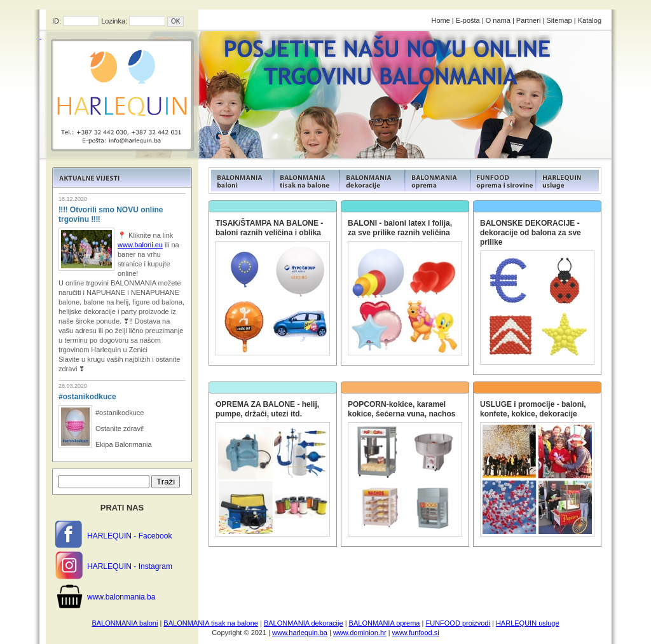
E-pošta (468, 20)
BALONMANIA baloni (125, 623)
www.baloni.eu (140, 245)
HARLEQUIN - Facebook (129, 536)
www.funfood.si (416, 633)
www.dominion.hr (360, 633)
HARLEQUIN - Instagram (130, 566)
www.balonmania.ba (121, 597)
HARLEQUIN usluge (528, 623)
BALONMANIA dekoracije (304, 623)
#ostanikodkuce (87, 397)
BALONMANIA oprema (385, 623)
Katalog (590, 20)
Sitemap (559, 20)
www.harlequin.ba (300, 633)
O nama (498, 20)
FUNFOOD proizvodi (457, 623)
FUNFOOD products (241, 181)
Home (440, 20)
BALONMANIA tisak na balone (211, 623)
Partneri (529, 20)
